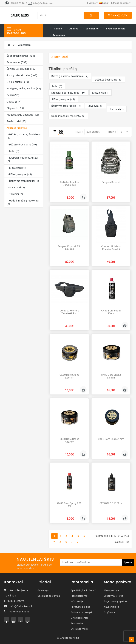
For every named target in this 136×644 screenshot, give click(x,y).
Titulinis (57, 29)
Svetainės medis (116, 29)
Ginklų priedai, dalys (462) (22, 75)
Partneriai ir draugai (81, 612)
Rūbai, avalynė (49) (64, 99)
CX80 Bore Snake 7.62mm (69, 440)
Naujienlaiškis (112, 607)
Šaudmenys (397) (17, 62)
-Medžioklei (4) (16, 168)
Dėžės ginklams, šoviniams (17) (70, 76)
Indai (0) (57, 86)
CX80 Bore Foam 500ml (111, 312)
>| (78, 542)
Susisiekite (92, 29)
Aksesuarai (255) (17, 128)
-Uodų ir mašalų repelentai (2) (23, 202)
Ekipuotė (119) (15, 108)
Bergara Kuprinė (111, 182)
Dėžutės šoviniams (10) (109, 80)
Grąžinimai (110, 612)
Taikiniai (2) (117, 109)
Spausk (128, 562)
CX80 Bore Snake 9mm (111, 439)
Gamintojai (59, 35)
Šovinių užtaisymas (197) (22, 69)
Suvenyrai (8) (96, 106)
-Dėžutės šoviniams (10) (22, 145)
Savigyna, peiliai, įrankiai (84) (24, 89)
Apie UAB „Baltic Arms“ (83, 590)
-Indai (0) (13, 151)
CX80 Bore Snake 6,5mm (111, 376)
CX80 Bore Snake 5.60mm (69, 376)
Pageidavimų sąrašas (116, 601)
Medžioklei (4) (100, 93)
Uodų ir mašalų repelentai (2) (68, 116)
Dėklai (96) (13, 95)
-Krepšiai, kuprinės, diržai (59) (22, 159)
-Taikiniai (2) (15, 194)
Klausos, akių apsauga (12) (23, 115)
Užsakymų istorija (114, 596)
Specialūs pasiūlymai (49, 596)
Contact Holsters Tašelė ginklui (69, 312)
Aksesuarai (25, 45)
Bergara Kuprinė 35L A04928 (69, 248)
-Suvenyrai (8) (16, 187)
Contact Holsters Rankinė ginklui (111, 248)
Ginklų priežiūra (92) (19, 82)
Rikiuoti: (78, 132)
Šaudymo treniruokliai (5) (66, 106)
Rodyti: (112, 132)
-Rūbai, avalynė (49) (19, 174)
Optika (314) (14, 102)
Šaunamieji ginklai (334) (21, 56)
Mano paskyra (112, 590)
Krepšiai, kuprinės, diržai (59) (69, 93)
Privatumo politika (80, 607)
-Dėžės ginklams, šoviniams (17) (24, 136)
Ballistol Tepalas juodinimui (69, 183)
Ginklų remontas (80, 618)
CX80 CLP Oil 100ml (111, 503)
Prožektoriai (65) (17, 121)
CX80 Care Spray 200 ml (69, 505)
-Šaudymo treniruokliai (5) (23, 181)
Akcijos (74, 29)
